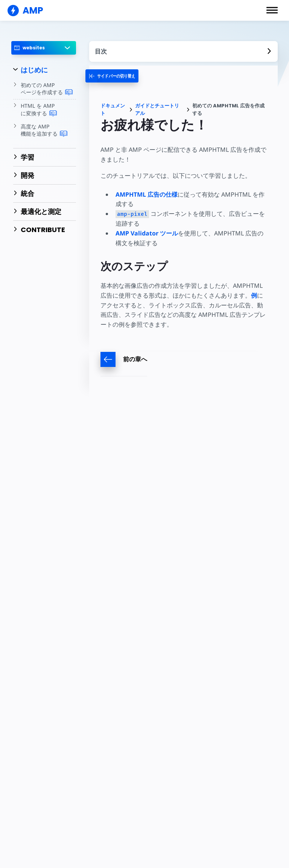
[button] (272, 10)
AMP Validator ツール (147, 233)
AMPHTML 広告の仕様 (147, 194)
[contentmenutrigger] (184, 51)
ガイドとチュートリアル (157, 109)
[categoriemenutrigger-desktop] (116, 76)
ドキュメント (113, 109)
